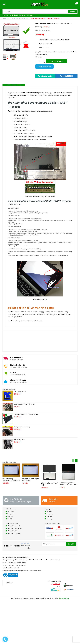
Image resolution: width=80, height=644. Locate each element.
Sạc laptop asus (19, 439)
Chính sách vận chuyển (15, 528)
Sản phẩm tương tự (9, 462)
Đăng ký (49, 516)
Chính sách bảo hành (14, 533)
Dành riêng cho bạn (9, 389)
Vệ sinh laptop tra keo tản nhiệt (24, 404)
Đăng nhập (50, 514)
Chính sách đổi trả (13, 531)
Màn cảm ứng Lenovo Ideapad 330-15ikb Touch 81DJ (68, 485)
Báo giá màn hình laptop (22, 427)
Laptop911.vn (64, 594)
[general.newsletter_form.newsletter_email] (59, 544)
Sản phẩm (11, 511)
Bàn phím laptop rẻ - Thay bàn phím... (26, 414)
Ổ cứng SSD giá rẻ (20, 391)
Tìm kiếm (72, 12)
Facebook (9, 578)
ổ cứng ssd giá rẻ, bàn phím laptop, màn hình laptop (18, 15)
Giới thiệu (10, 516)
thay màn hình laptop (28, 321)
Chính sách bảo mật (14, 526)
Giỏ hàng (49, 519)
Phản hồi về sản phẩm (43, 30)
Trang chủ (11, 514)
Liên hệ (10, 519)
